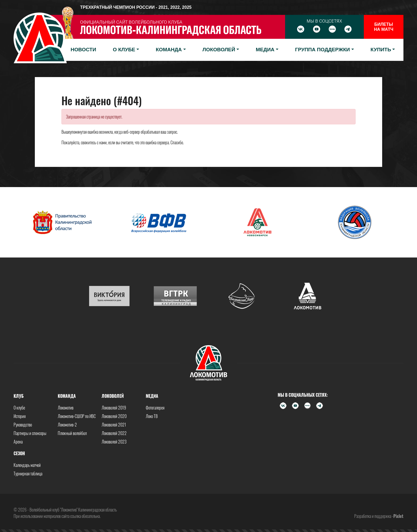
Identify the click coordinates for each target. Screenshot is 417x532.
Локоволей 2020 (114, 416)
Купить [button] (381, 50)
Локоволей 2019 (114, 408)
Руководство (23, 425)
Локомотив (66, 408)
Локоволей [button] (219, 50)
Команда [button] (169, 50)
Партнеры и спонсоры (30, 433)
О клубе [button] (124, 50)
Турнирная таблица (28, 474)
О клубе (19, 408)
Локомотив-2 (67, 425)
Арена (18, 442)
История (20, 416)
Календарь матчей (27, 465)
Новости (84, 50)
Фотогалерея (155, 408)
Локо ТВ (152, 416)
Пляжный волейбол (72, 433)
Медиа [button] (265, 50)
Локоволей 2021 (114, 425)
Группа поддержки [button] (323, 50)
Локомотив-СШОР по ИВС (77, 416)
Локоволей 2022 (114, 433)
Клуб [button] (19, 396)
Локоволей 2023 (114, 442)
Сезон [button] (19, 453)
